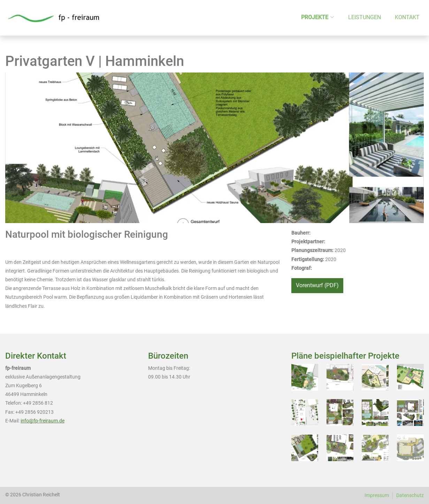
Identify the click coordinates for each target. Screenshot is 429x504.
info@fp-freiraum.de (43, 421)
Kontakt (407, 17)
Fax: (10, 412)
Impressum (377, 495)
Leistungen (365, 17)
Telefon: (14, 403)
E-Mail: (12, 421)
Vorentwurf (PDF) (317, 285)
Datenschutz (410, 495)
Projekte (315, 17)
